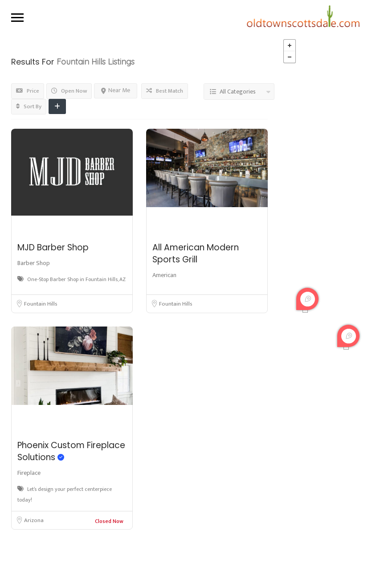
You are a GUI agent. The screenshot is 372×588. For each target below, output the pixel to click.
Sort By (29, 106)
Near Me (116, 90)
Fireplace (29, 473)
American (164, 275)
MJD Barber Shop (53, 247)
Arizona (34, 520)
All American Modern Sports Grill (196, 253)
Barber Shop (34, 263)
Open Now (69, 91)
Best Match (165, 91)
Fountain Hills (41, 304)
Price (28, 91)
